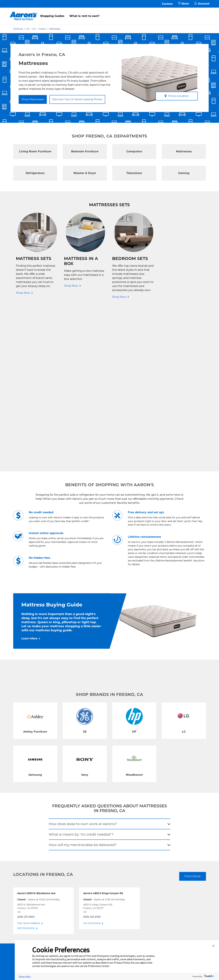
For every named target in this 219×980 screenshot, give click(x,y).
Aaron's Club (58, 833)
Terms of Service (96, 828)
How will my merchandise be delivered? (83, 683)
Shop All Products (25, 839)
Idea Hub (92, 817)
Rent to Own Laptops (27, 828)
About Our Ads (134, 828)
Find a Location (177, 96)
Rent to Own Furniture (28, 806)
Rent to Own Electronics (29, 811)
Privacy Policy (95, 822)
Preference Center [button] (99, 966)
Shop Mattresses (33, 99)
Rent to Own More (26, 822)
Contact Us (57, 806)
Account (202, 4)
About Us (131, 811)
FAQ (53, 817)
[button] (213, 946)
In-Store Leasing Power (65, 828)
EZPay (55, 839)
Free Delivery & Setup (99, 806)
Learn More (29, 477)
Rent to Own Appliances (29, 817)
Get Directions (26, 766)
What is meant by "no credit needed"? (81, 673)
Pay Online (57, 811)
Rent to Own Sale (25, 833)
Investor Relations (136, 817)
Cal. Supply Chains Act (100, 839)
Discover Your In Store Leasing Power (77, 99)
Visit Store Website (29, 762)
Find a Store (193, 715)
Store (184, 4)
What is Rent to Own (63, 822)
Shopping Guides (52, 16)
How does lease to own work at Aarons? (83, 662)
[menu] (109, 12)
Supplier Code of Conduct (102, 844)
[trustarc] (209, 976)
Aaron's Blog (133, 822)
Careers (167, 4)
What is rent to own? (84, 16)
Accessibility (94, 833)
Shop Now (23, 293)
